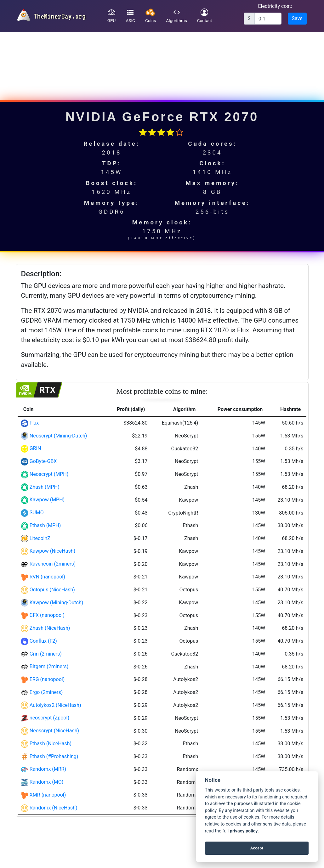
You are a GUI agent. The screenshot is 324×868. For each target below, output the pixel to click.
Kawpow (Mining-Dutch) (56, 603)
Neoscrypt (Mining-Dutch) (58, 436)
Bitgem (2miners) (49, 666)
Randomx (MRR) (48, 769)
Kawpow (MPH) (47, 500)
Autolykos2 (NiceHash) (55, 705)
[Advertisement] (161, 63)
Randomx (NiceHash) (54, 808)
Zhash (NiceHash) (50, 628)
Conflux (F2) (43, 641)
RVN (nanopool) (47, 577)
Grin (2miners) (46, 654)
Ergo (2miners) (46, 692)
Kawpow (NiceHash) (52, 551)
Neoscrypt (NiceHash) (54, 731)
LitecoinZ (40, 538)
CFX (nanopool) (47, 615)
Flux (34, 423)
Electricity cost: (275, 6)
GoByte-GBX (43, 461)
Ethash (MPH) (45, 525)
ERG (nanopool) (47, 679)
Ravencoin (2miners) (53, 564)
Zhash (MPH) (45, 487)
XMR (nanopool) (48, 795)
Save (297, 18)
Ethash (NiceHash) (51, 744)
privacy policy (244, 831)
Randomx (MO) (47, 782)
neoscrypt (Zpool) (49, 718)
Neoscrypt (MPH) (49, 474)
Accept (257, 848)
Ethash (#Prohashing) (54, 756)
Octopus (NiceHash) (52, 590)
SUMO (37, 513)
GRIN (35, 448)
